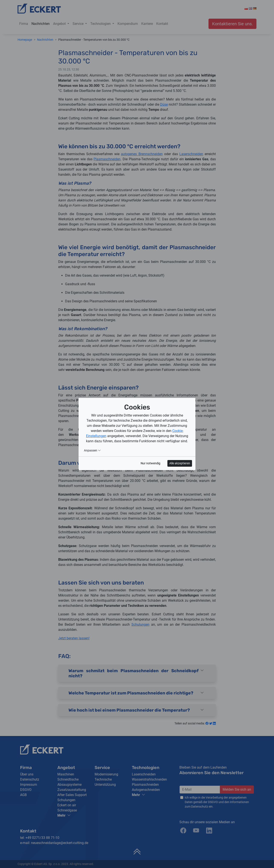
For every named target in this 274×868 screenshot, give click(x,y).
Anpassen (92, 450)
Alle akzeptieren (180, 463)
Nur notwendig (150, 463)
